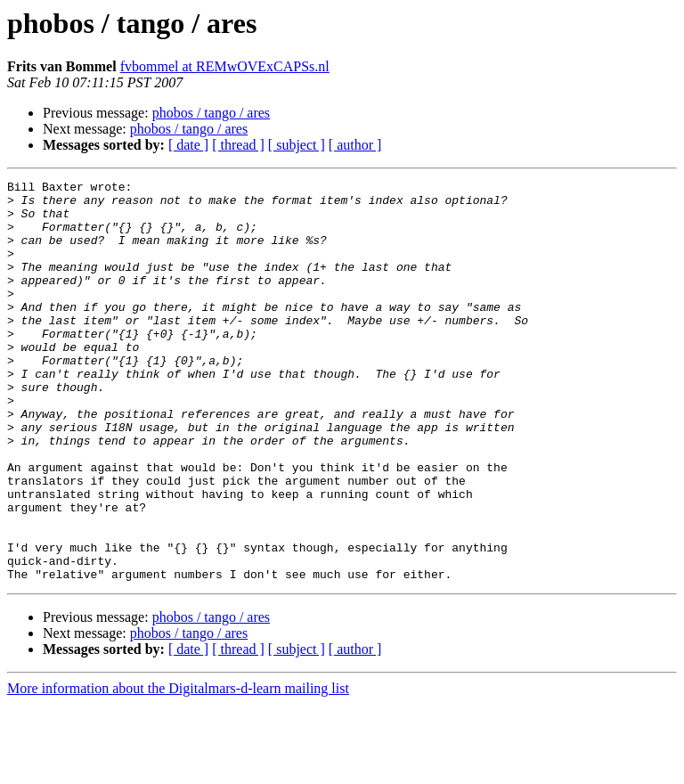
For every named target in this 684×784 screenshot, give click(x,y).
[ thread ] (238, 145)
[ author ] (355, 145)
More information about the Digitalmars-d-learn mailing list (178, 768)
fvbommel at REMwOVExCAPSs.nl (225, 66)
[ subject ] (297, 145)
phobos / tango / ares (211, 113)
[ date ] (188, 145)
